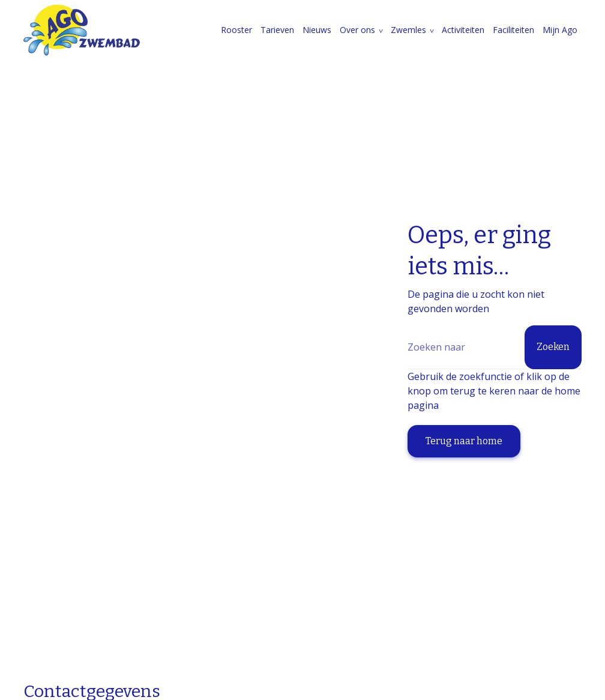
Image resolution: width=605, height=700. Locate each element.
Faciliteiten (513, 30)
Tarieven (277, 30)
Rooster (236, 30)
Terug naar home (464, 441)
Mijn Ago (560, 30)
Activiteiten (463, 30)
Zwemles (408, 30)
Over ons (357, 30)
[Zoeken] (495, 347)
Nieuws (317, 30)
